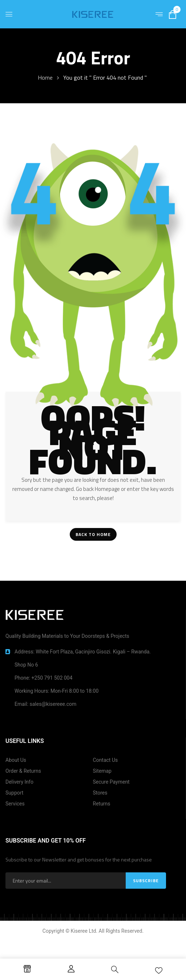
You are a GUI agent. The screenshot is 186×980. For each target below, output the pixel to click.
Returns (102, 804)
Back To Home (93, 534)
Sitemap (102, 771)
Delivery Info (19, 782)
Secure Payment (111, 782)
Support (14, 793)
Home (45, 77)
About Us (16, 760)
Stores (100, 793)
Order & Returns (23, 771)
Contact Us (106, 760)
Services (15, 804)
